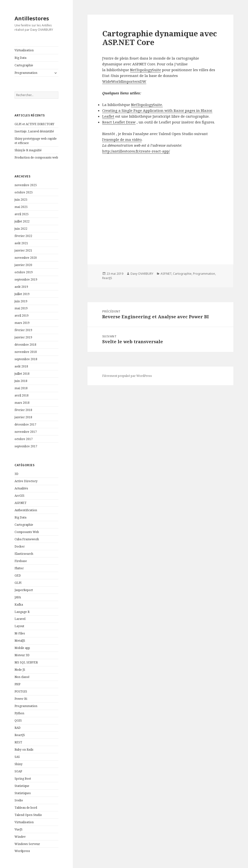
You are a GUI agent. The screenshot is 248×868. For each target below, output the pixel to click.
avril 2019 (22, 316)
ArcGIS (19, 496)
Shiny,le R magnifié (28, 150)
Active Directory (26, 481)
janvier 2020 (23, 265)
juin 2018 (21, 381)
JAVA (18, 597)
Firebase (21, 561)
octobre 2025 (24, 192)
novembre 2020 (26, 258)
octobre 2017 (24, 439)
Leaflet (108, 116)
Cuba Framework (27, 539)
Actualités (21, 488)
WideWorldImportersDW (124, 81)
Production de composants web (36, 157)
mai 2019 (21, 308)
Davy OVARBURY (142, 274)
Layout (19, 626)
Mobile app (22, 648)
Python (19, 713)
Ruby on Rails (24, 750)
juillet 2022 (22, 221)
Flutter (19, 568)
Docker (20, 546)
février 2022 (23, 236)
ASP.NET (20, 503)
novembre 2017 (26, 432)
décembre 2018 (25, 345)
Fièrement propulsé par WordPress (127, 376)
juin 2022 (21, 229)
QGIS (18, 720)
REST (18, 742)
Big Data (20, 58)
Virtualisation (24, 50)
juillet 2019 (22, 294)
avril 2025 (22, 214)
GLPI (18, 583)
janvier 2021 (23, 250)
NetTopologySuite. (147, 105)
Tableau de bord (26, 808)
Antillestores (32, 18)
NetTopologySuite (146, 70)
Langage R (22, 612)
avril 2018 (22, 395)
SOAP (18, 771)
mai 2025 (21, 207)
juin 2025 (21, 200)
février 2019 (23, 330)
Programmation (26, 73)
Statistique (22, 786)
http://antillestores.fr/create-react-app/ (136, 151)
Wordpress (22, 851)
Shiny (19, 764)
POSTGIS (21, 691)
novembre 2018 (26, 352)
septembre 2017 (26, 446)
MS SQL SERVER (26, 662)
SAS (17, 757)
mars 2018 (22, 403)
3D (16, 474)
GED (18, 575)
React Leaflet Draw (119, 122)
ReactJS (20, 735)
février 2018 (23, 410)
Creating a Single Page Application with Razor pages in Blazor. (157, 110)
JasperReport (24, 590)
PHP (17, 684)
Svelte (19, 800)
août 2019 (21, 287)
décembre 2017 (25, 424)
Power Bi (21, 699)
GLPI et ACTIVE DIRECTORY (34, 124)
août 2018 (21, 366)
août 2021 (21, 243)
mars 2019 (22, 323)
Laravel (20, 619)
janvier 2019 (23, 337)
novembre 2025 (26, 185)
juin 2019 (21, 301)
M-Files (20, 633)
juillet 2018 (22, 374)
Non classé (22, 677)
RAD (18, 728)
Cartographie (24, 65)
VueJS (19, 829)
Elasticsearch (24, 554)
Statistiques (23, 793)
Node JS (20, 670)
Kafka (19, 605)
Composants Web (27, 532)
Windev (20, 837)
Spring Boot (23, 779)
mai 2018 (21, 388)
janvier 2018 (23, 417)
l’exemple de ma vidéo (122, 139)
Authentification (26, 510)
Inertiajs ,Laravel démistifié (34, 131)
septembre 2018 (26, 359)
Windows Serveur (27, 844)
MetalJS (20, 641)
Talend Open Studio (28, 815)
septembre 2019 (26, 279)
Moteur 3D (22, 655)
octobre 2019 (24, 272)
